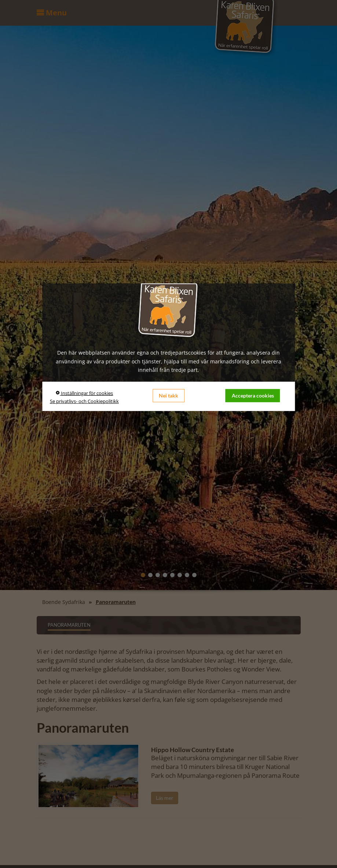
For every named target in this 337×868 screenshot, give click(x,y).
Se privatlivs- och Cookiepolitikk (84, 401)
